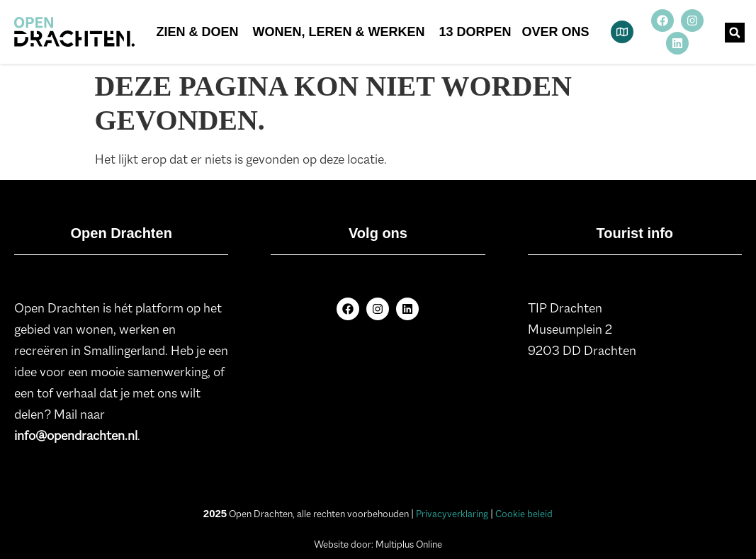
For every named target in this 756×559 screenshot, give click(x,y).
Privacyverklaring (452, 514)
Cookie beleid (524, 514)
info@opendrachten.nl (76, 436)
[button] (735, 33)
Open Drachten (121, 233)
